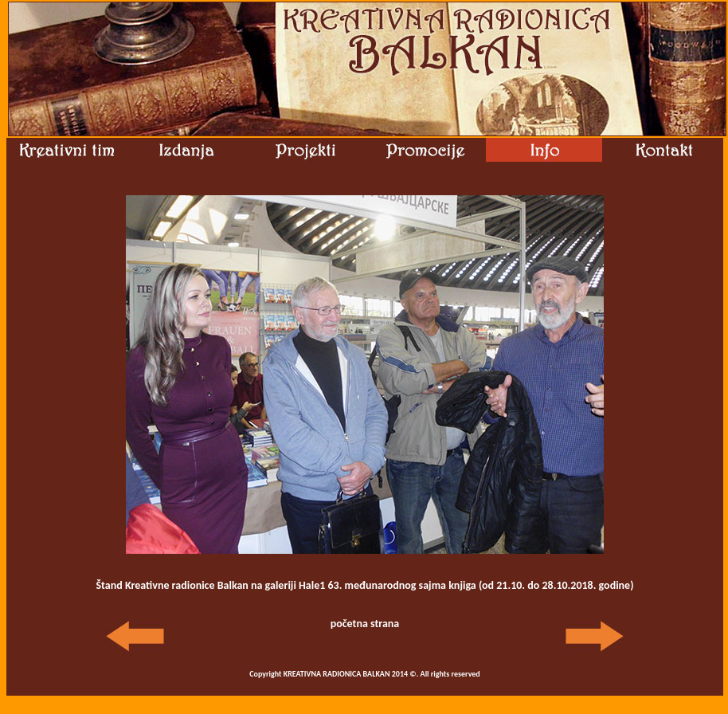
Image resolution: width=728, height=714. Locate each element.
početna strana (365, 624)
